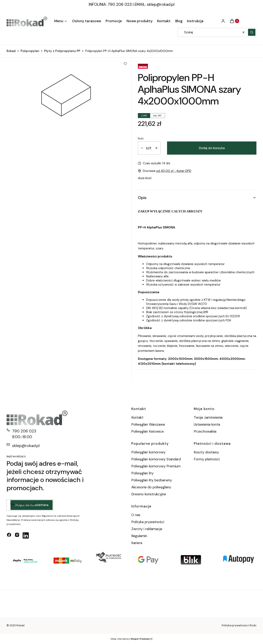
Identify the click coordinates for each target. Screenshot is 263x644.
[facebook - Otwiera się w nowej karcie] (9, 535)
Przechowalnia (205, 431)
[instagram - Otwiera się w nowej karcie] (17, 535)
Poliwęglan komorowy (148, 452)
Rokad (11, 51)
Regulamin (139, 536)
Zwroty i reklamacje (147, 529)
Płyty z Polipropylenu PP (62, 51)
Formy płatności (207, 459)
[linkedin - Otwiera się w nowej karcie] (26, 535)
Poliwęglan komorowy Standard (156, 459)
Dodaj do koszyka (212, 148)
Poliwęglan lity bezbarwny (152, 480)
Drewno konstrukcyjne (149, 494)
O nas (136, 515)
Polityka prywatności (148, 522)
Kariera (137, 543)
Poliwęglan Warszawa (148, 424)
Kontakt (137, 417)
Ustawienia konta (207, 424)
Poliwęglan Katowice (148, 431)
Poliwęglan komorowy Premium (156, 466)
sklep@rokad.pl (161, 4)
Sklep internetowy (130, 639)
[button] (252, 32)
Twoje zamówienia (208, 417)
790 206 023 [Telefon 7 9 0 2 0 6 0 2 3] (24, 431)
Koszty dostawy (206, 452)
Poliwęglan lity (142, 473)
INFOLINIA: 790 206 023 (110, 4)
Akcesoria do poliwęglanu (151, 487)
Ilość (141, 138)
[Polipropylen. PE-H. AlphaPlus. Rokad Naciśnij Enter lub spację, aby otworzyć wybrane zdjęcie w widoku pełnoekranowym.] (66, 95)
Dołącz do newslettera (32, 505)
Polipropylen (30, 51)
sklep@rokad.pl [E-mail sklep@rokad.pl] (26, 446)
